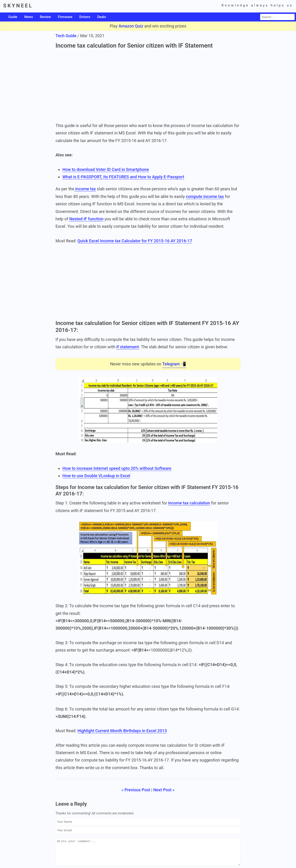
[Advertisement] (148, 85)
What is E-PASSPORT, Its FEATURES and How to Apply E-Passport (123, 177)
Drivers (85, 17)
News (29, 17)
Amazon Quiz (131, 26)
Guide (13, 17)
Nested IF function (86, 219)
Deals (101, 17)
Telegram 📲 (174, 364)
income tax (85, 189)
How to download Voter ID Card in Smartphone (106, 169)
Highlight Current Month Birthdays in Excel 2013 (122, 731)
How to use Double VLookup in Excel (96, 476)
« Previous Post (136, 790)
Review (45, 17)
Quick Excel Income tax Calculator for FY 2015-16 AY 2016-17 (135, 241)
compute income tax (205, 196)
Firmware (65, 17)
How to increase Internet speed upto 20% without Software (117, 468)
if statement (128, 347)
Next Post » (164, 790)
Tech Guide (66, 36)
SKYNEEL (18, 6)
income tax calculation (189, 503)
